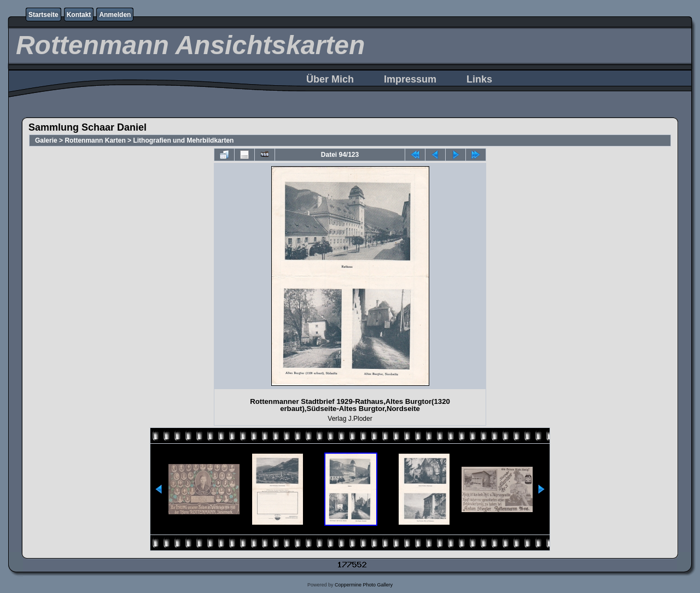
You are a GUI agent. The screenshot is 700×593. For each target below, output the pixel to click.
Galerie (46, 140)
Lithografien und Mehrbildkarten (183, 140)
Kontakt (79, 15)
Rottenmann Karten (95, 140)
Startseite (43, 15)
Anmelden (115, 15)
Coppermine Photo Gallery (364, 585)
